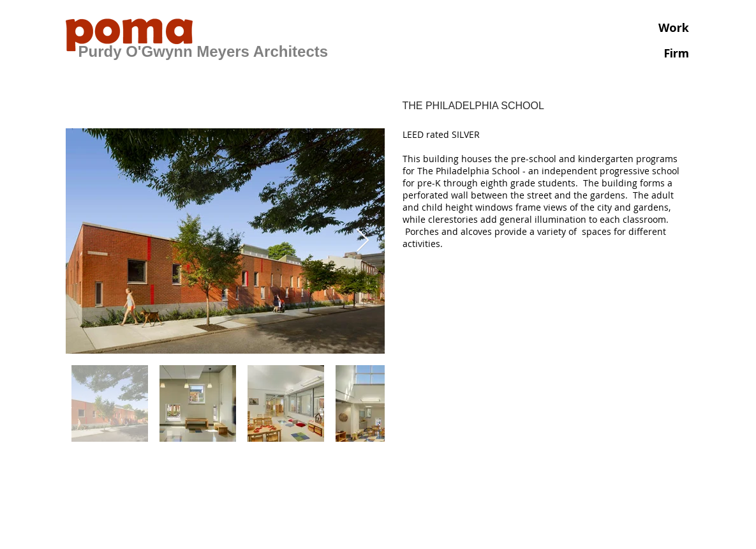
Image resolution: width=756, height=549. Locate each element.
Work (674, 27)
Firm (676, 53)
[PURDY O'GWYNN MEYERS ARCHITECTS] (231, 52)
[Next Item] (363, 241)
